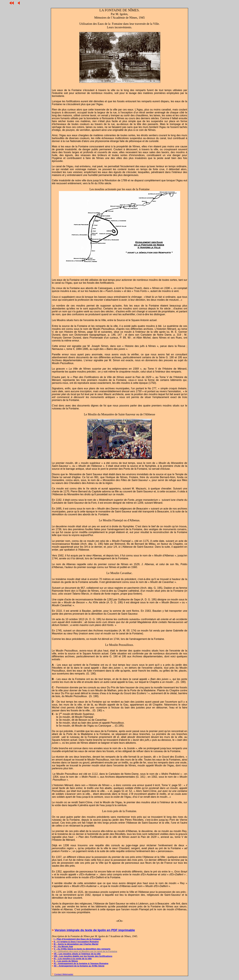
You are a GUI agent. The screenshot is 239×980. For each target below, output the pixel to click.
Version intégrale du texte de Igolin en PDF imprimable (95, 930)
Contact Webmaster (64, 974)
